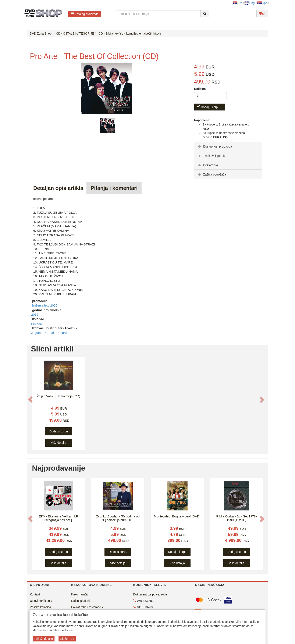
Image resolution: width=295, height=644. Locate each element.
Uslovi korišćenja (41, 601)
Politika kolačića (40, 607)
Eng (250, 3)
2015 (35, 314)
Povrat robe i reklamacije (88, 607)
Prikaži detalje (44, 639)
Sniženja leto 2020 (44, 305)
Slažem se (67, 639)
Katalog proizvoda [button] (85, 14)
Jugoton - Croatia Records (50, 333)
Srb (237, 3)
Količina (200, 89)
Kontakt (35, 594)
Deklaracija (208, 165)
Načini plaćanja (81, 601)
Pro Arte (37, 324)
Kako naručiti (80, 594)
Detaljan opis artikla (58, 188)
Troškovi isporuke (212, 156)
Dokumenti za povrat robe (150, 594)
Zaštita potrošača (212, 174)
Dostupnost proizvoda (215, 146)
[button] (30, 399)
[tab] (228, 146)
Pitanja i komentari (114, 188)
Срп (262, 3)
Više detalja (58, 443)
